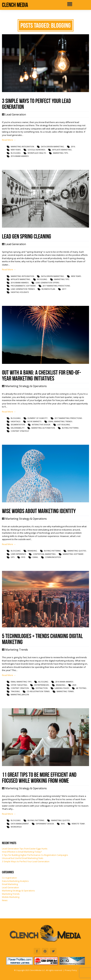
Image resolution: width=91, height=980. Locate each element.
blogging (16, 153)
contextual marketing (44, 554)
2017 (64, 289)
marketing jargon (20, 694)
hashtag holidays (20, 292)
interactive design (41, 425)
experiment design (45, 824)
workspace (16, 827)
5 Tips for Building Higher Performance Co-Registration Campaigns (35, 855)
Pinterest (45, 951)
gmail (35, 557)
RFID (23, 557)
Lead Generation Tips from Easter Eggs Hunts (25, 849)
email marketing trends (60, 421)
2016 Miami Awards (20, 156)
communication (53, 557)
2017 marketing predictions (56, 286)
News (5, 900)
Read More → (9, 140)
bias (63, 824)
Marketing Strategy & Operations (26, 386)
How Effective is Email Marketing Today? (22, 852)
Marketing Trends (17, 650)
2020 (74, 685)
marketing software (73, 554)
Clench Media (15, 5)
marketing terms (65, 691)
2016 (73, 147)
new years (16, 150)
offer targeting (19, 685)
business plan (48, 289)
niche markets (34, 421)
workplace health (37, 153)
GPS (13, 557)
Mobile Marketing (11, 897)
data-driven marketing (52, 147)
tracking (15, 691)
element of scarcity (38, 418)
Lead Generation (16, 114)
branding (32, 551)
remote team (78, 824)
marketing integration (22, 147)
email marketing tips (21, 682)
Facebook (37, 951)
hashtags (16, 421)
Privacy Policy (71, 970)
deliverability (18, 428)
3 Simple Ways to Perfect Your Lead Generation (26, 861)
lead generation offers (47, 283)
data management (20, 824)
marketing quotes (77, 551)
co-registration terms (38, 691)
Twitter (53, 951)
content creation (20, 688)
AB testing (81, 688)
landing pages (62, 688)
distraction (42, 688)
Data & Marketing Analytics (15, 881)
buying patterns (70, 428)
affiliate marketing (62, 150)
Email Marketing (10, 884)
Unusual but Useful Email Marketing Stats (23, 858)
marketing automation (43, 428)
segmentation (18, 425)
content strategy (20, 431)
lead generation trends (23, 289)
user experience (18, 554)
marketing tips (60, 153)
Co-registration (9, 878)
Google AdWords (36, 150)
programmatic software (23, 286)
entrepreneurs (42, 685)
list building (64, 425)
